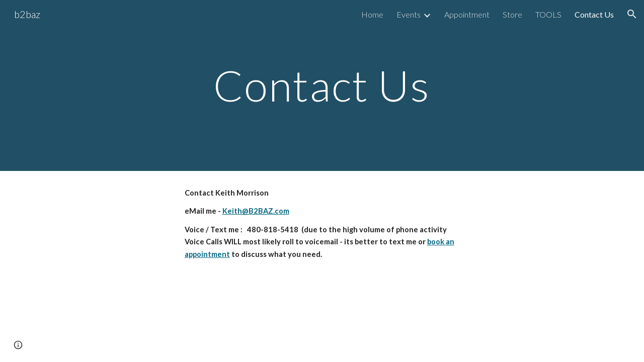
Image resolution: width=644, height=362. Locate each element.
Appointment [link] (467, 14)
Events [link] (409, 14)
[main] (322, 85)
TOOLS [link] (548, 14)
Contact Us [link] (594, 14)
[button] (632, 14)
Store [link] (512, 14)
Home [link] (372, 14)
